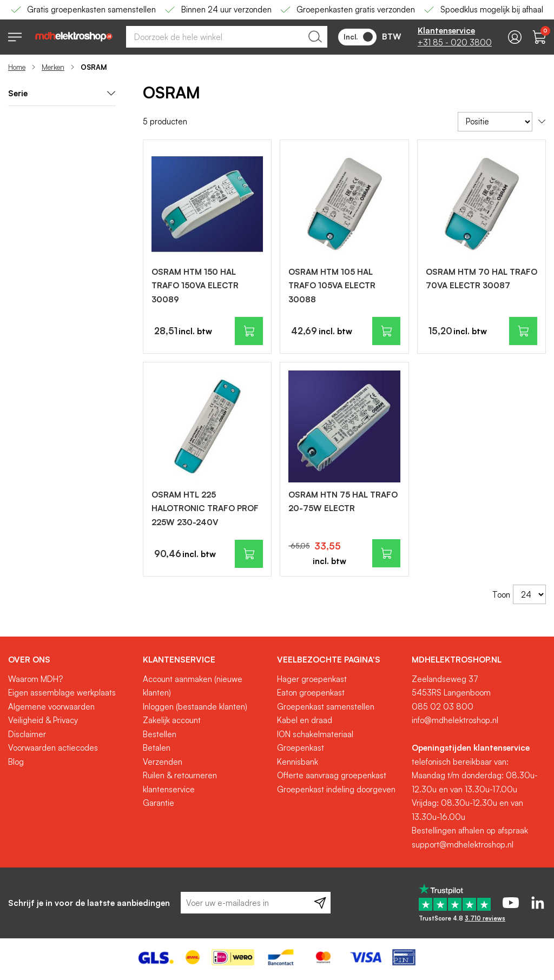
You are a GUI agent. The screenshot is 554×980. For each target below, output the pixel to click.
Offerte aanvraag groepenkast (332, 775)
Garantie (159, 803)
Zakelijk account (172, 720)
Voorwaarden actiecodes (53, 748)
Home (17, 67)
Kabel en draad (305, 720)
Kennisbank (298, 762)
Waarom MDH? (35, 679)
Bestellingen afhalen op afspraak (470, 830)
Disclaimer (27, 734)
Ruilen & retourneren (180, 775)
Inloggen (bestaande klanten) (195, 707)
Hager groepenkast (312, 679)
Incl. (358, 37)
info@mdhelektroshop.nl (455, 720)
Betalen (157, 748)
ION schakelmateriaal (315, 734)
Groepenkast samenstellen (326, 707)
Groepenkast (301, 748)
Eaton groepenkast (311, 693)
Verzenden (163, 762)
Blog (16, 762)
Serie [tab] (62, 93)
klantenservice (169, 789)
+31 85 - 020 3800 (455, 42)
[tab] (71, 660)
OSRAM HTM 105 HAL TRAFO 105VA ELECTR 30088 (332, 286)
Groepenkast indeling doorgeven (336, 789)
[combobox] (227, 37)
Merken (53, 67)
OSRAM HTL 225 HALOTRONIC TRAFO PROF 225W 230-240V (205, 508)
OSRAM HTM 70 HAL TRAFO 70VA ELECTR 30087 (482, 279)
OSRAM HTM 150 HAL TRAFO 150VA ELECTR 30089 (195, 286)
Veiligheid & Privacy (43, 720)
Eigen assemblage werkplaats (62, 693)
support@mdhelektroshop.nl (463, 845)
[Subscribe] (320, 903)
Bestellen (160, 734)
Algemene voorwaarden (51, 707)
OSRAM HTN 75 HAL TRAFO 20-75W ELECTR (343, 502)
